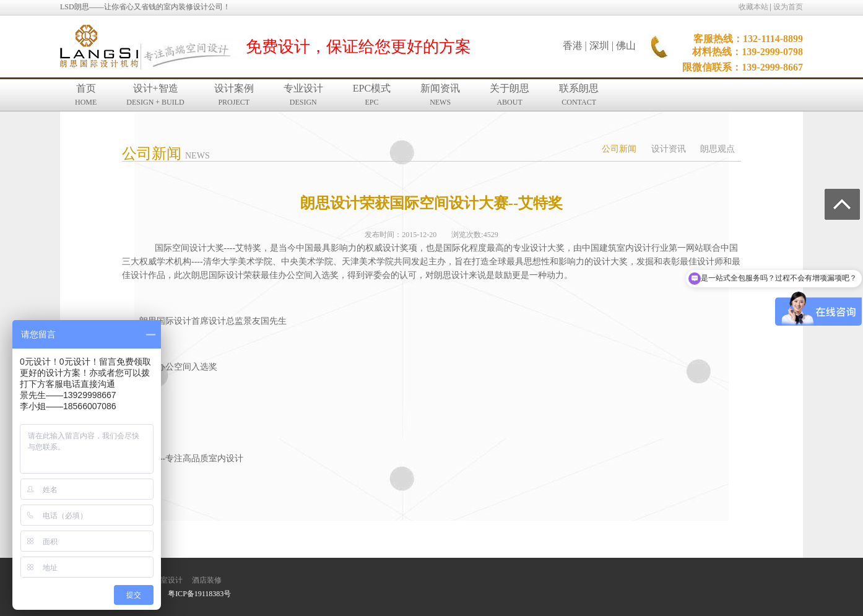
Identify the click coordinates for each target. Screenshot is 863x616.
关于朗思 (510, 95)
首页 (86, 95)
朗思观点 (718, 149)
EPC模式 (372, 95)
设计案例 (234, 95)
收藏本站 (753, 7)
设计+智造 (155, 95)
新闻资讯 (440, 95)
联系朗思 (579, 95)
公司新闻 (619, 149)
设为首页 (788, 7)
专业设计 (303, 95)
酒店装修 (207, 580)
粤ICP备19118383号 (199, 594)
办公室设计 (164, 580)
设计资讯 (669, 149)
